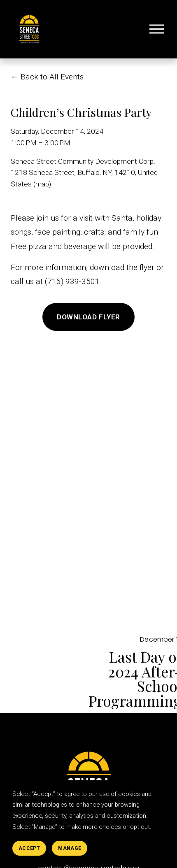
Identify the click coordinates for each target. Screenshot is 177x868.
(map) (42, 184)
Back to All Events (52, 77)
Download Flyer (88, 317)
